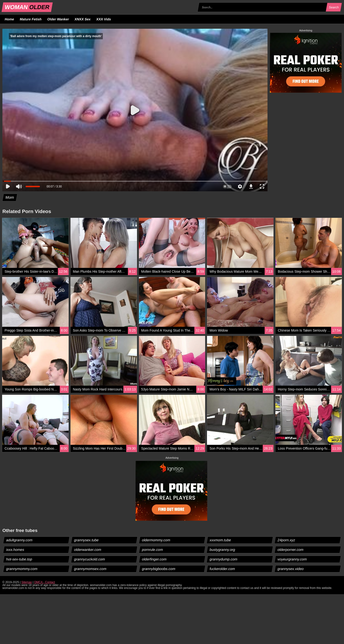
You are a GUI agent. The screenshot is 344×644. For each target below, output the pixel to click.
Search (334, 7)
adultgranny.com (19, 540)
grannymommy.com (22, 569)
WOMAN (27, 7)
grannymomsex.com (90, 569)
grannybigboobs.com (158, 569)
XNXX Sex (83, 19)
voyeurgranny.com (292, 559)
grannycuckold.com (89, 559)
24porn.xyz (286, 540)
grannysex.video (291, 569)
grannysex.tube (86, 540)
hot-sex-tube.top (19, 559)
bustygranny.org (222, 550)
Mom (10, 197)
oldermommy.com (156, 540)
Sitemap (27, 582)
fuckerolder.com (222, 569)
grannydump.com (224, 559)
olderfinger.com (154, 559)
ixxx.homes (15, 550)
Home (10, 19)
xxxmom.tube (220, 540)
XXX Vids (104, 19)
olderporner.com (291, 550)
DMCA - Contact (45, 582)
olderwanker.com (87, 550)
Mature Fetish (31, 19)
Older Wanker (58, 19)
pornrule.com (152, 550)
